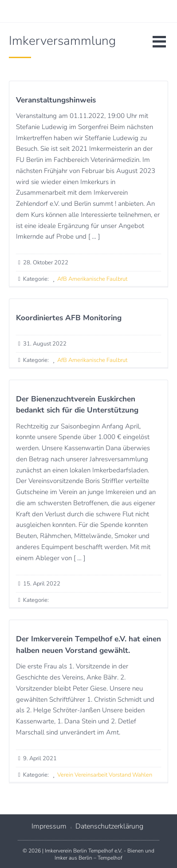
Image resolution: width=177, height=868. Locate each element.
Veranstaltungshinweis (56, 100)
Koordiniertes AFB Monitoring (69, 318)
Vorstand (120, 775)
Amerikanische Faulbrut (98, 279)
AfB (62, 279)
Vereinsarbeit (91, 775)
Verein (65, 775)
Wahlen (142, 775)
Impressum (49, 826)
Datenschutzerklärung (109, 826)
